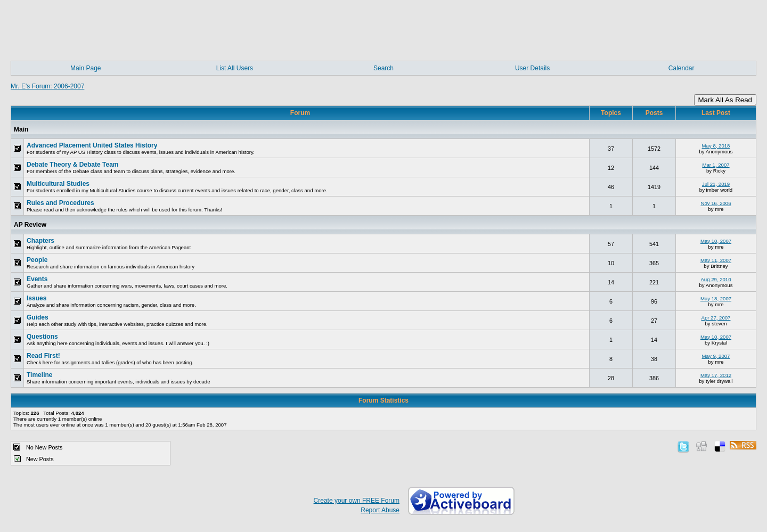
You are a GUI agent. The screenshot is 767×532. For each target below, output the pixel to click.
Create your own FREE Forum (357, 501)
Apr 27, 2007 (716, 318)
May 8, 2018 (716, 146)
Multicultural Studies (58, 184)
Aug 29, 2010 (716, 279)
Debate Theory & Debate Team (73, 165)
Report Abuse (380, 510)
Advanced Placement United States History (92, 145)
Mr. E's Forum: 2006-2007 (47, 86)
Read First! (43, 356)
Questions (42, 337)
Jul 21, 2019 (716, 184)
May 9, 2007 (716, 356)
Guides (38, 317)
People (37, 260)
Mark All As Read (725, 100)
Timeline (39, 375)
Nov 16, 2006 (716, 203)
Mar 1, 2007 (716, 165)
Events (37, 279)
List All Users (235, 68)
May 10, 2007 (716, 241)
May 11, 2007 (716, 260)
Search (383, 68)
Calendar (682, 68)
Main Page (85, 68)
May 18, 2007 (716, 298)
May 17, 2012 (716, 375)
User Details (532, 68)
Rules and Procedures (60, 203)
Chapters (40, 241)
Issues (36, 298)
